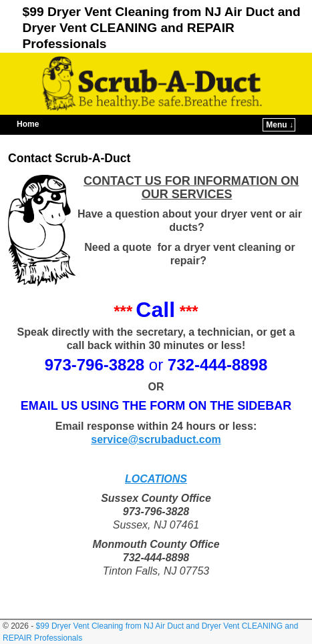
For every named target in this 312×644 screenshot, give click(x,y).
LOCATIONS (156, 479)
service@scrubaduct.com (156, 439)
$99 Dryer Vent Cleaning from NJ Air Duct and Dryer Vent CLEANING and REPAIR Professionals (162, 28)
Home (28, 124)
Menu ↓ (280, 125)
